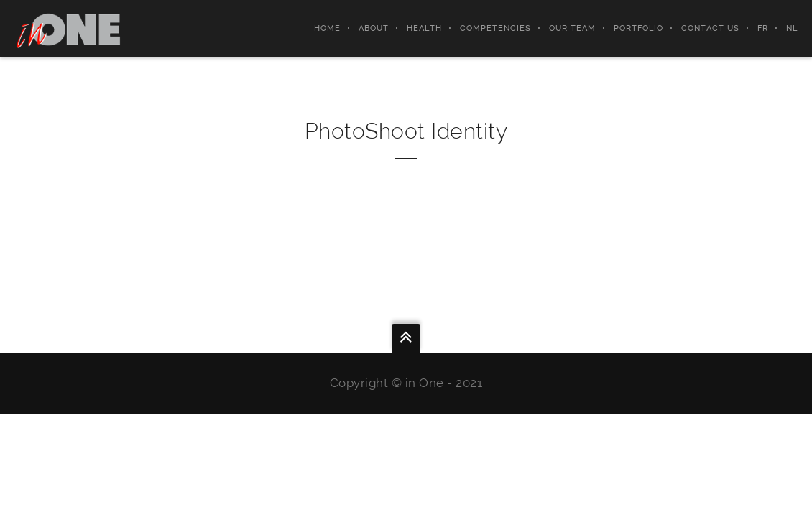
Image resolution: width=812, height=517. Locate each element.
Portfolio (638, 28)
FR (763, 28)
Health (424, 28)
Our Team (572, 28)
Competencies (495, 28)
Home (327, 28)
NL (792, 28)
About (374, 28)
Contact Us (710, 28)
